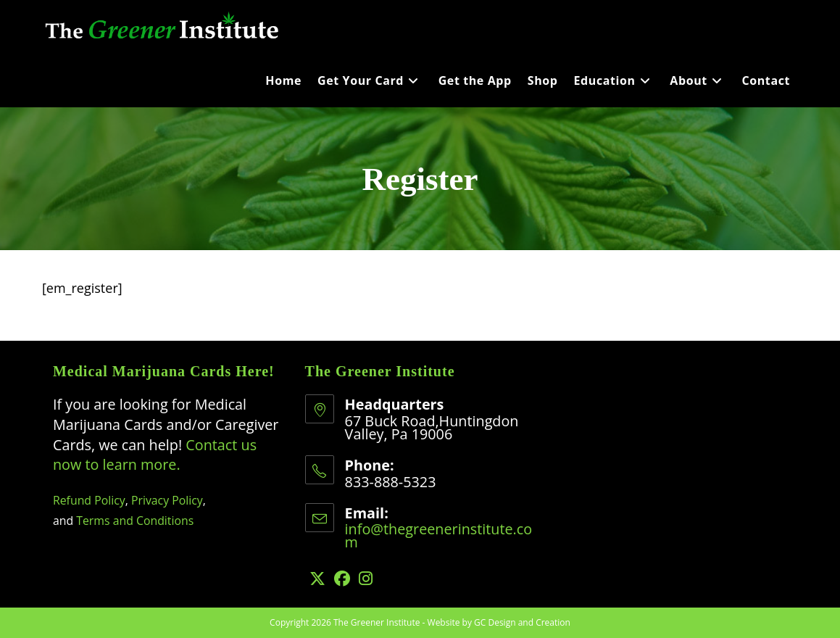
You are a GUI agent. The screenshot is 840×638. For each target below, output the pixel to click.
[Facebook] (342, 578)
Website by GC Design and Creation (499, 622)
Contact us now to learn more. (155, 455)
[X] (317, 578)
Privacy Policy (167, 500)
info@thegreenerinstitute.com (439, 535)
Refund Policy (89, 500)
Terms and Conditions (135, 521)
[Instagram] (366, 578)
